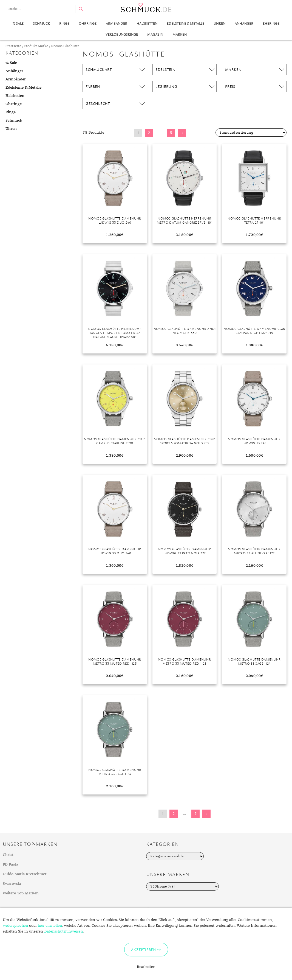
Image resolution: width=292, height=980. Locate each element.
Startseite (13, 46)
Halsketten (147, 23)
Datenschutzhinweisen (63, 931)
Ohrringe (88, 23)
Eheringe (271, 23)
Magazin (155, 34)
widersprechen (15, 926)
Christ (8, 855)
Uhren (219, 23)
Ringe (64, 23)
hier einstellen (50, 926)
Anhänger (244, 23)
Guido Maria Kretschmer (25, 874)
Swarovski (12, 884)
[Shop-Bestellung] (251, 133)
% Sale (18, 23)
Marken (180, 34)
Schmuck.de (146, 8)
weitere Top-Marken (21, 893)
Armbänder (117, 23)
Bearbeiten (146, 967)
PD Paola (10, 864)
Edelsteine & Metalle (185, 23)
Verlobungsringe (122, 34)
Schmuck (41, 23)
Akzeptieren (144, 950)
